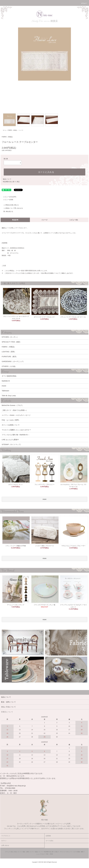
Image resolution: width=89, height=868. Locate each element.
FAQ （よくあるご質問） (11, 420)
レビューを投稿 (7, 200)
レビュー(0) (74, 220)
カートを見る (49, 841)
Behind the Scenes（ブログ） (13, 405)
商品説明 (15, 220)
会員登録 (48, 836)
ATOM (51, 854)
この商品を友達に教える (10, 205)
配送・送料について (28, 852)
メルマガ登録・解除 (78, 852)
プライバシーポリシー (65, 852)
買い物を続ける (7, 211)
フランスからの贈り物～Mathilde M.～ (16, 435)
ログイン (4, 841)
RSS (47, 854)
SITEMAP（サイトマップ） (12, 444)
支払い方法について (16, 852)
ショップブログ (40, 854)
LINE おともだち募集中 (10, 440)
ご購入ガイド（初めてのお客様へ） (15, 410)
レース (21, 130)
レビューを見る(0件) (8, 197)
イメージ (45, 220)
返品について (7, 179)
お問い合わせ (5, 845)
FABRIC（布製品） (13, 130)
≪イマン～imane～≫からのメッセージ (16, 415)
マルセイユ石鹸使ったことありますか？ (16, 430)
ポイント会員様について (11, 425)
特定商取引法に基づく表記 (11, 182)
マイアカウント (6, 836)
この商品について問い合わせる (12, 208)
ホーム (5, 130)
